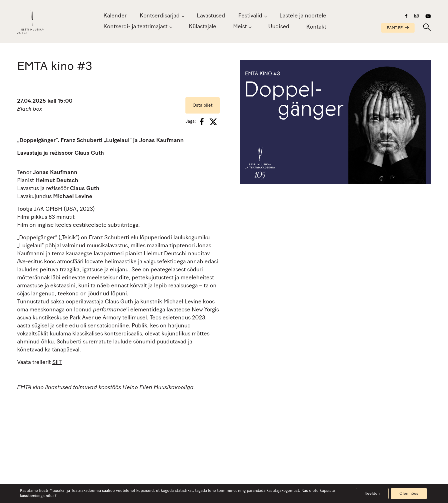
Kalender (115, 16)
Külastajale (203, 27)
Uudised (279, 28)
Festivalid (250, 16)
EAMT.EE (398, 28)
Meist (240, 27)
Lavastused (211, 16)
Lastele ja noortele (303, 16)
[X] (213, 122)
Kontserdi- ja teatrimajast (135, 27)
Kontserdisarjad (160, 16)
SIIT (57, 363)
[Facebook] (202, 122)
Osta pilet (203, 106)
